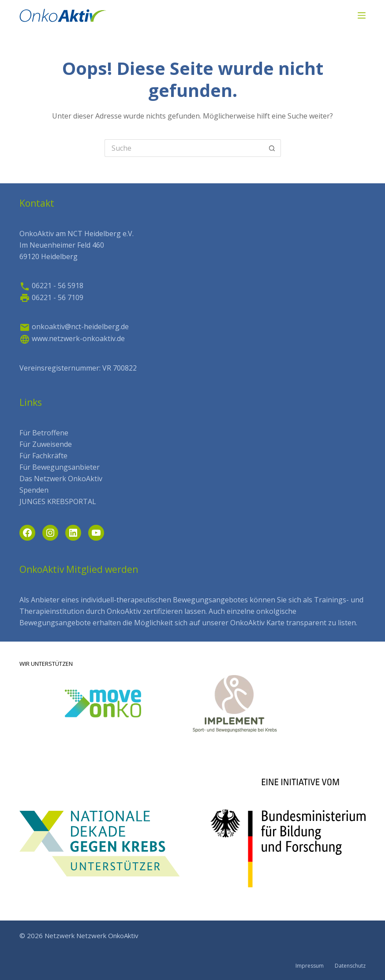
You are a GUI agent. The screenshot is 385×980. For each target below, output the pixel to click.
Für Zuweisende (46, 444)
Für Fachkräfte (43, 456)
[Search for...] (184, 148)
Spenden (34, 490)
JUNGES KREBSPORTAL (58, 501)
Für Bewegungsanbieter (60, 467)
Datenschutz (350, 966)
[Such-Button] (272, 148)
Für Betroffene (44, 433)
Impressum (310, 966)
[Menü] (362, 15)
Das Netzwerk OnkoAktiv (61, 479)
